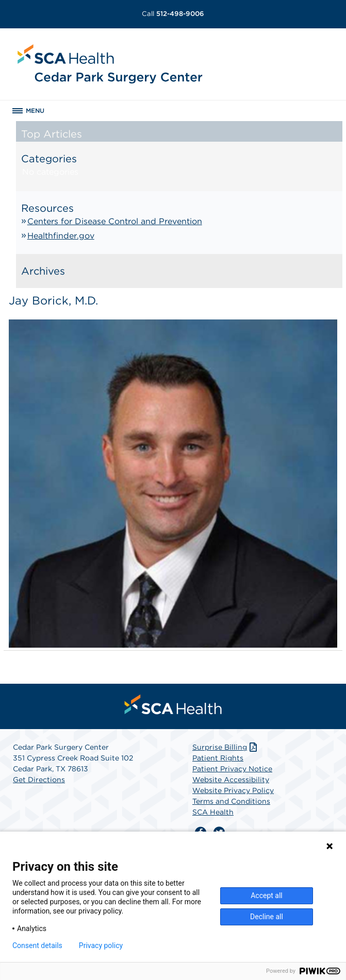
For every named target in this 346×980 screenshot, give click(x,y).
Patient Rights (218, 758)
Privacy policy (101, 945)
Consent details (37, 945)
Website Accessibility (231, 780)
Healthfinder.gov (61, 236)
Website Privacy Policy (233, 790)
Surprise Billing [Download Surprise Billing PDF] (226, 747)
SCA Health (213, 812)
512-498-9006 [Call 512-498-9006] (173, 14)
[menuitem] (173, 704)
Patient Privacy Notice (232, 769)
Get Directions (39, 780)
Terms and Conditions (231, 801)
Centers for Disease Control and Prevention (115, 221)
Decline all (267, 917)
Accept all (267, 895)
